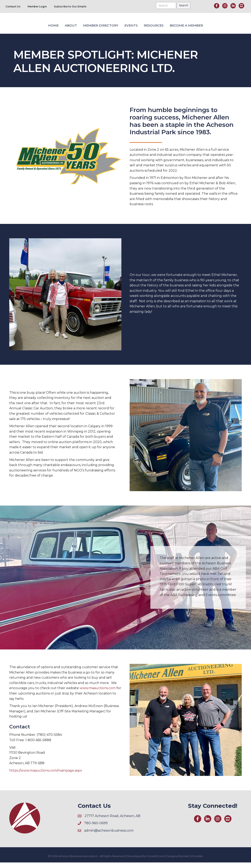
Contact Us (13, 6)
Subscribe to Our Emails (70, 6)
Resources (188, 27)
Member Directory (66, 27)
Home (19, 27)
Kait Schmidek (193, 862)
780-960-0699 (96, 829)
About (36, 27)
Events (166, 27)
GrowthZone (155, 862)
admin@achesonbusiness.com (109, 836)
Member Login (37, 6)
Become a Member (221, 27)
